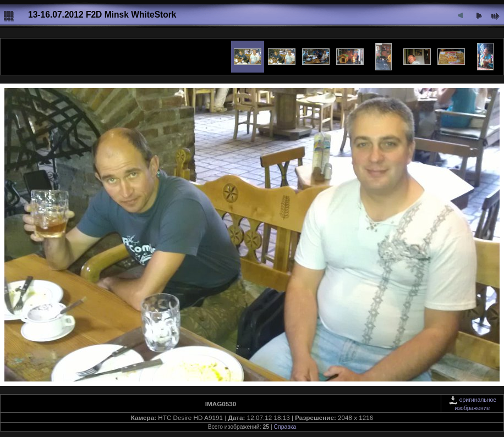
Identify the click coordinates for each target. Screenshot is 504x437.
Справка (285, 427)
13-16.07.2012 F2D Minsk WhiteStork (102, 15)
